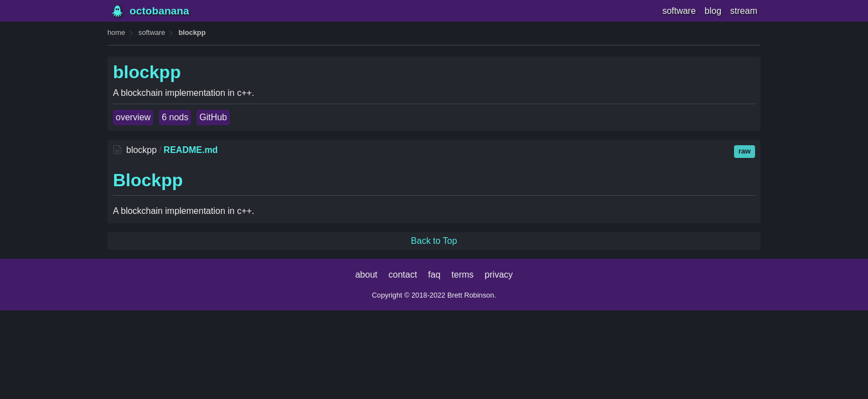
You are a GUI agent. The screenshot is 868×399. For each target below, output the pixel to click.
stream (744, 11)
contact (403, 275)
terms (463, 275)
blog (713, 11)
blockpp (192, 32)
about (366, 275)
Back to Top (434, 241)
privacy (499, 275)
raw (745, 151)
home (116, 32)
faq (434, 275)
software (679, 11)
